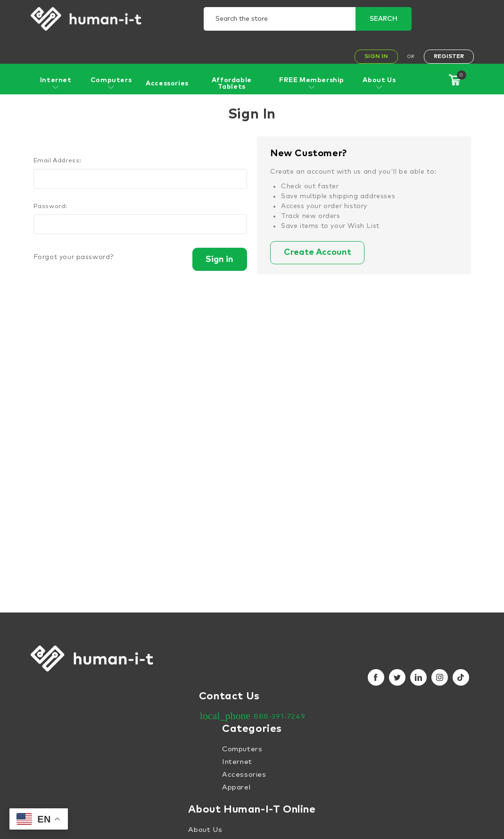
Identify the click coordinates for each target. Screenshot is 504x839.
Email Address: (58, 161)
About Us (379, 83)
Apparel (236, 787)
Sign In (376, 57)
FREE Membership (312, 83)
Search (384, 19)
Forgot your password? (74, 257)
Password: (50, 206)
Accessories (167, 84)
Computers (111, 83)
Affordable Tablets (232, 84)
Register (449, 57)
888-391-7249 (279, 717)
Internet (56, 83)
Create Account (318, 253)
